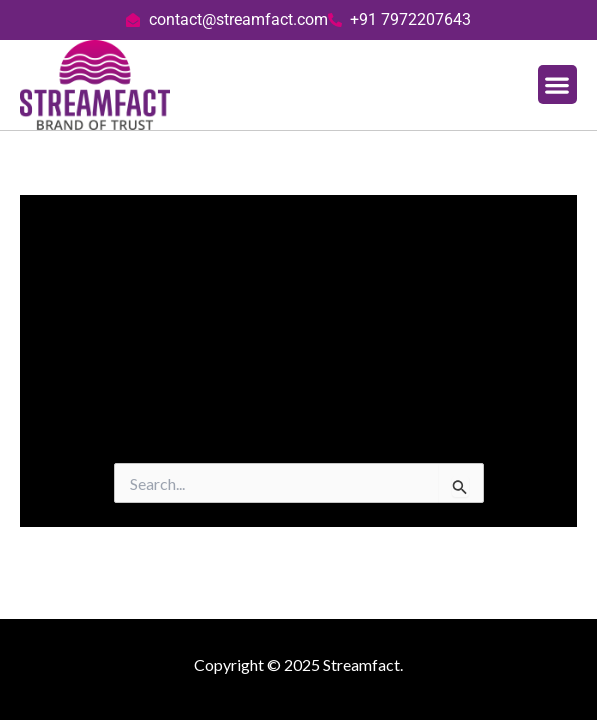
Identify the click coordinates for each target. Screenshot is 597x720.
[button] (557, 84)
